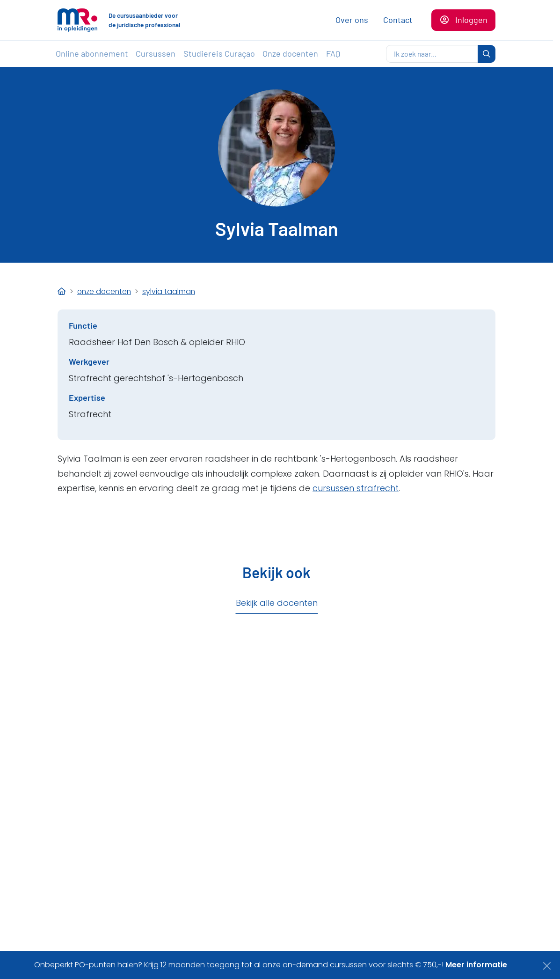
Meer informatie (476, 965)
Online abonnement (92, 53)
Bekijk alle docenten (277, 603)
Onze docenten (290, 53)
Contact (398, 20)
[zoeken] (432, 54)
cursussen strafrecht (356, 488)
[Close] (547, 966)
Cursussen (156, 53)
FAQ (333, 53)
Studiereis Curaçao (219, 53)
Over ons (352, 20)
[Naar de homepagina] (77, 20)
